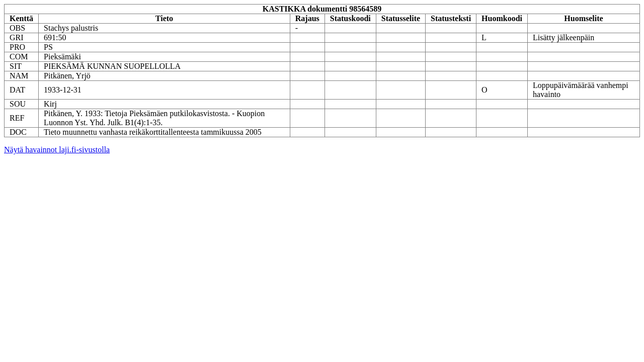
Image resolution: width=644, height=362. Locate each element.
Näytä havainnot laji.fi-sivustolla (57, 150)
